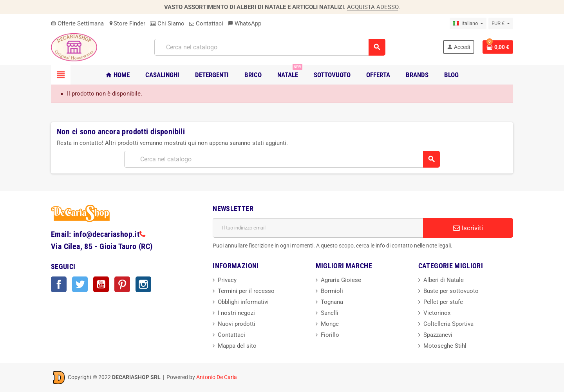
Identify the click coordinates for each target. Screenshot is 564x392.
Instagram (143, 284)
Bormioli (332, 291)
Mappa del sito (237, 346)
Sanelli (330, 313)
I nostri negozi (236, 313)
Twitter (80, 284)
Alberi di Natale (444, 280)
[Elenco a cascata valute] (501, 23)
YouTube (101, 284)
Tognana (332, 302)
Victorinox (437, 313)
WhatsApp (245, 23)
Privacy (227, 280)
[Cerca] (270, 47)
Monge (330, 324)
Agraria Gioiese (341, 280)
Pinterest (122, 284)
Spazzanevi (438, 335)
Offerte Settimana (77, 23)
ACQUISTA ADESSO (373, 7)
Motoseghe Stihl (445, 346)
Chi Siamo (167, 23)
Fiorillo (330, 335)
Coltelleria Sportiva (448, 324)
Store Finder (127, 23)
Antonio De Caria (217, 377)
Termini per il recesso (246, 291)
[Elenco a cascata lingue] (468, 23)
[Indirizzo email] (318, 228)
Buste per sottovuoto (451, 291)
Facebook (59, 284)
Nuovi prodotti (237, 324)
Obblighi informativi (243, 302)
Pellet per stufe (443, 302)
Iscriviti (468, 228)
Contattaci (206, 23)
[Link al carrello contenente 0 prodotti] (498, 47)
